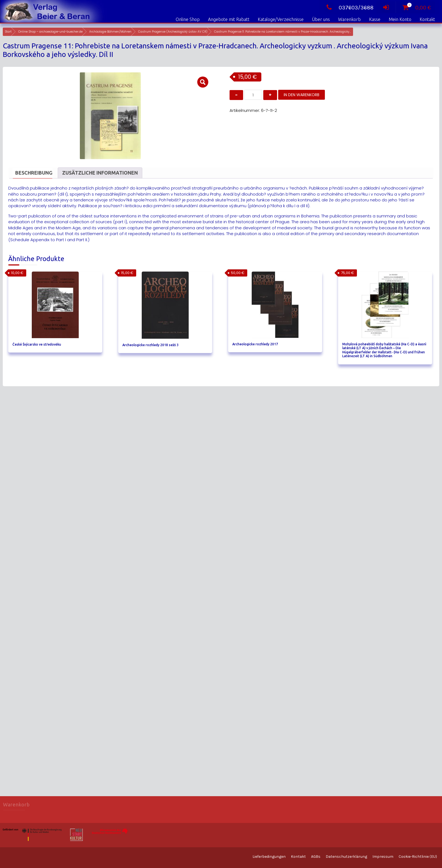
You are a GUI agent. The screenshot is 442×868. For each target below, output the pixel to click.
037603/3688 (348, 8)
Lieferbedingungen (269, 857)
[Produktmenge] (253, 95)
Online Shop (188, 19)
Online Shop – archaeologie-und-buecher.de (50, 32)
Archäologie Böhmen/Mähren (110, 32)
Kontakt (427, 19)
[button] (203, 82)
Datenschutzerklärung (346, 857)
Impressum (383, 857)
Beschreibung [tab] (34, 173)
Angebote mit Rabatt (229, 19)
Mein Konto (400, 19)
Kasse (375, 19)
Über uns (321, 19)
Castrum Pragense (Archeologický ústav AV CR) (173, 32)
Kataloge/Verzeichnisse (281, 19)
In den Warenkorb (302, 95)
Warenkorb (349, 19)
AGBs (316, 857)
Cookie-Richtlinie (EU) (418, 857)
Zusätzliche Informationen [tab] (100, 173)
